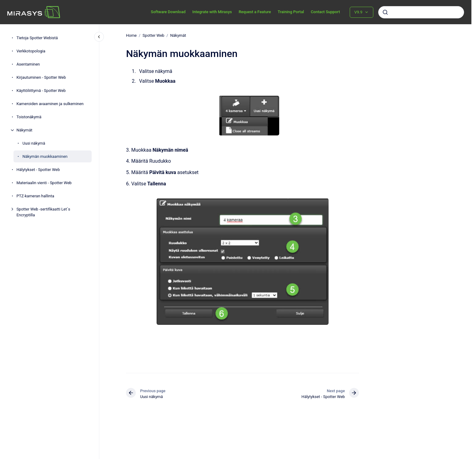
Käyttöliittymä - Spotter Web (41, 91)
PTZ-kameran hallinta (35, 196)
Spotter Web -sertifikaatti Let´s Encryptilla (43, 212)
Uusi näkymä (34, 143)
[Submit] (385, 12)
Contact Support (325, 12)
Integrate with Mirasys (212, 12)
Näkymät (25, 130)
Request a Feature (255, 12)
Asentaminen (28, 64)
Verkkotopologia (31, 51)
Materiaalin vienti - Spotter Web (44, 183)
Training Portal (291, 12)
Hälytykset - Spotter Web (38, 170)
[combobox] (421, 12)
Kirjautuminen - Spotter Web (41, 77)
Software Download (168, 12)
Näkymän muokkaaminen (45, 156)
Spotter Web (153, 35)
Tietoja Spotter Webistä (37, 38)
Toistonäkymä (29, 117)
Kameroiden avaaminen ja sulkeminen (50, 104)
